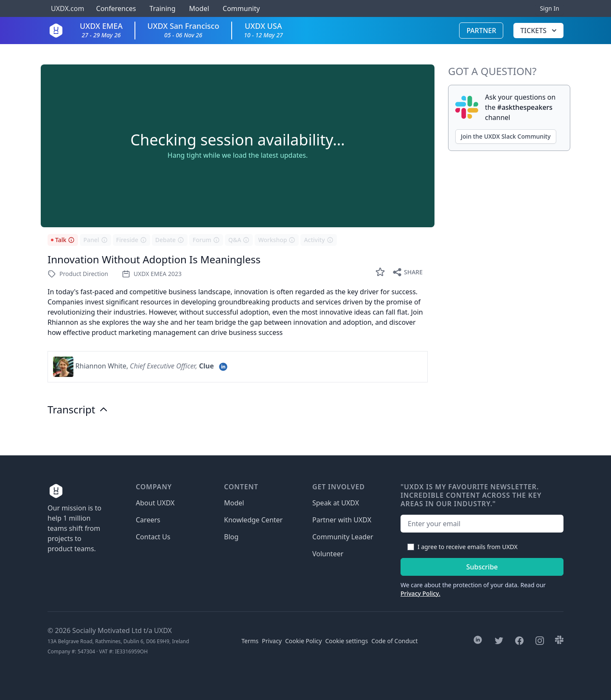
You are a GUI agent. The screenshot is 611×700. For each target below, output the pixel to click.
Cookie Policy (303, 641)
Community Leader (343, 537)
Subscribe (482, 567)
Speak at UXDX (336, 503)
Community (241, 8)
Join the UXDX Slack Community (506, 136)
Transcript (78, 410)
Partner (481, 31)
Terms (250, 641)
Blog (231, 537)
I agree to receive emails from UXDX (468, 547)
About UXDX (155, 503)
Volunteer (328, 554)
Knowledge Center (253, 520)
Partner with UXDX (342, 520)
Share (407, 272)
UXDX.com (67, 8)
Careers (148, 520)
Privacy (272, 641)
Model (199, 8)
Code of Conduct (394, 641)
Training (162, 8)
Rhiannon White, (102, 366)
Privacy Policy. (420, 593)
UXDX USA (263, 30)
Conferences (115, 8)
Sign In (549, 8)
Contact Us (153, 537)
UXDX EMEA (101, 30)
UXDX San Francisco (183, 30)
